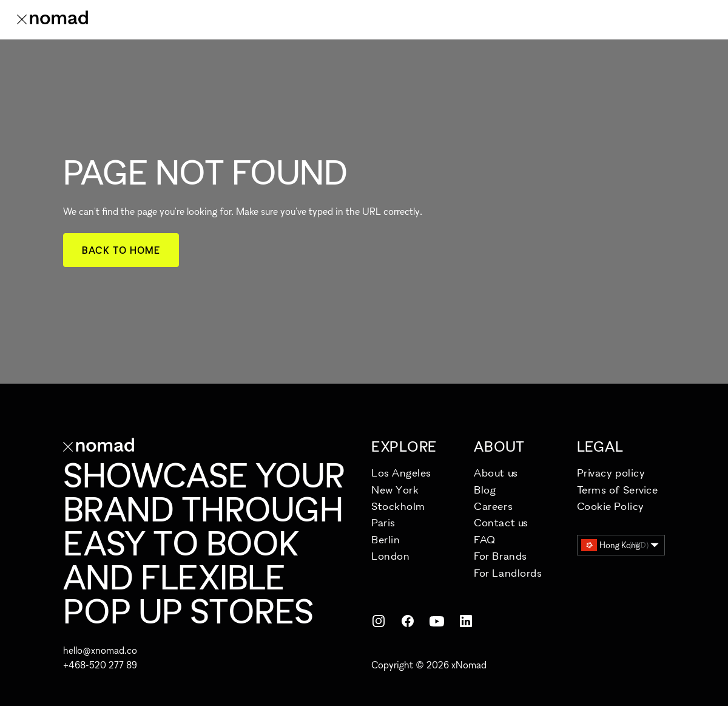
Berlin (386, 539)
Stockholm (398, 506)
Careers (493, 506)
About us (496, 473)
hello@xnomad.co (100, 650)
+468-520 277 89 (100, 665)
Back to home (121, 250)
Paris (383, 522)
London (390, 556)
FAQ (485, 539)
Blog (485, 490)
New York (395, 490)
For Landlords (508, 573)
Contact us (501, 522)
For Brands (500, 556)
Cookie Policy (611, 506)
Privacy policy (611, 473)
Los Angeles (401, 473)
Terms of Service (618, 490)
